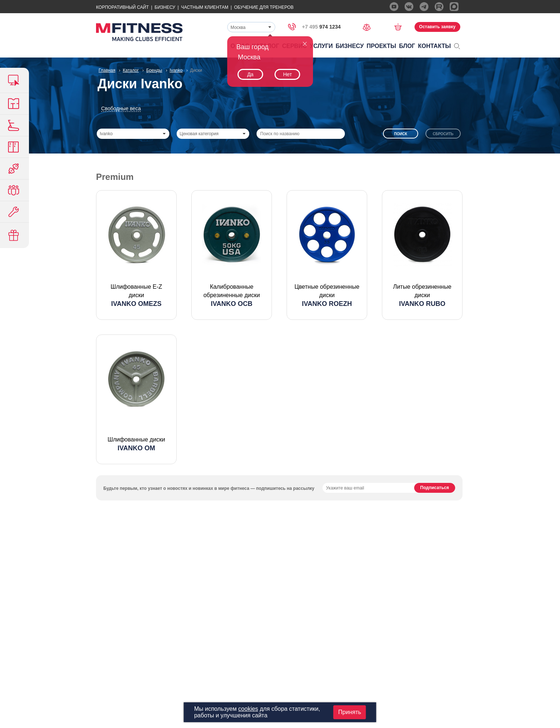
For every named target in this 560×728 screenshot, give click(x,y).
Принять (350, 712)
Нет (287, 74)
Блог (407, 46)
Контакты (435, 46)
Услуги (321, 46)
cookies (248, 709)
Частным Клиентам (205, 7)
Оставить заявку (437, 27)
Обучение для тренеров (264, 7)
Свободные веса (121, 108)
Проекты (381, 46)
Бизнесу (165, 7)
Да (250, 74)
